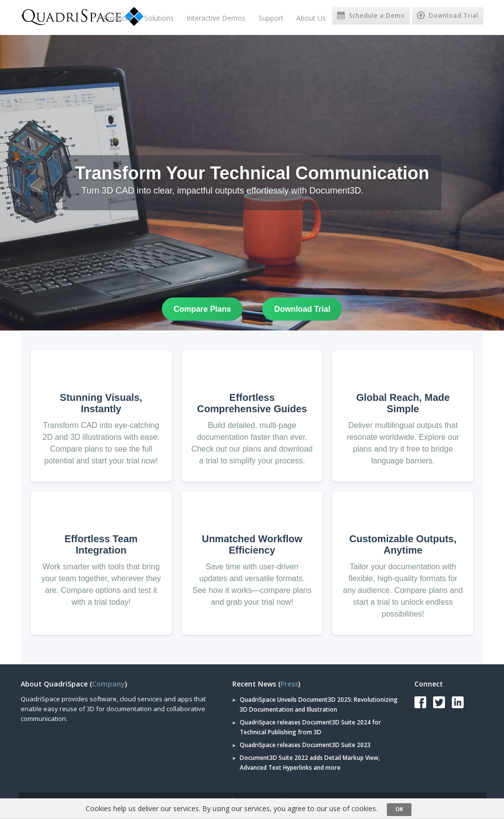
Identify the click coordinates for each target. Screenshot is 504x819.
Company (109, 684)
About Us (311, 18)
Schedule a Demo (371, 16)
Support (271, 18)
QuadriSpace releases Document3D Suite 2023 (305, 745)
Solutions (159, 18)
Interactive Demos (216, 18)
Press (289, 684)
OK (399, 809)
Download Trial (448, 16)
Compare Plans (202, 309)
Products (117, 18)
